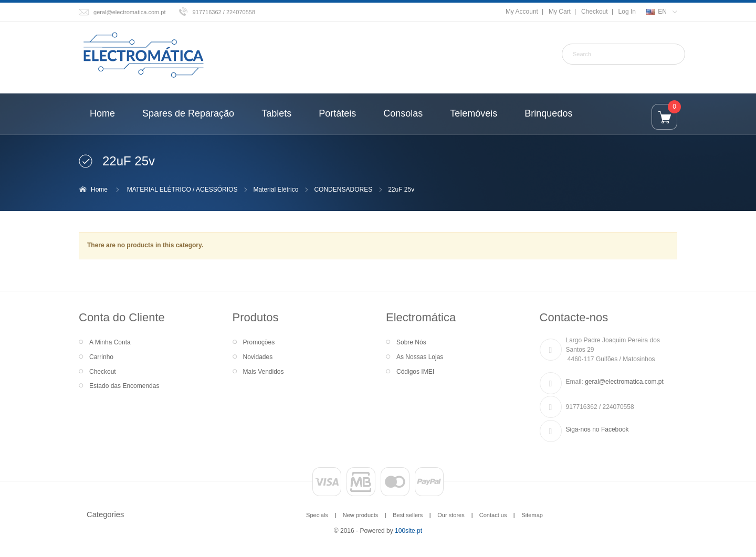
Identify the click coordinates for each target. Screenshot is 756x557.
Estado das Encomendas (124, 386)
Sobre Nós (411, 342)
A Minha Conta (110, 342)
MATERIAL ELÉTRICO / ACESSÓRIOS (182, 190)
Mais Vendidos (264, 372)
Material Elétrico (276, 190)
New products (360, 515)
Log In (627, 12)
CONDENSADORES (343, 190)
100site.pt (408, 531)
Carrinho (101, 357)
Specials (317, 515)
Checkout (595, 12)
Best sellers (408, 515)
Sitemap (532, 515)
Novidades (258, 357)
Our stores (451, 515)
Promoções (259, 342)
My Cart (560, 12)
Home (99, 190)
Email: (575, 382)
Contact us (493, 515)
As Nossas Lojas (420, 357)
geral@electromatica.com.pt (130, 12)
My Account (522, 12)
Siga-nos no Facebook (597, 429)
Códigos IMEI (415, 372)
